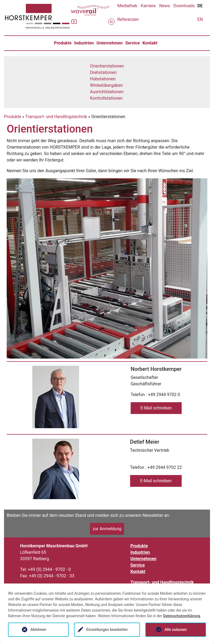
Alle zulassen (176, 630)
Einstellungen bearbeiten (107, 630)
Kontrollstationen (106, 98)
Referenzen (128, 19)
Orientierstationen (107, 66)
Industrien (84, 43)
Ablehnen (38, 630)
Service (133, 43)
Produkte (63, 43)
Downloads (184, 6)
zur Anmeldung (107, 529)
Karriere (148, 6)
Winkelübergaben (106, 85)
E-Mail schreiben (156, 408)
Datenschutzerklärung (182, 616)
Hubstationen (103, 79)
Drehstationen (103, 72)
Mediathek (127, 6)
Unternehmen (110, 43)
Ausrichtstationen (107, 92)
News (165, 6)
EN (200, 19)
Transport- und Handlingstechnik (56, 117)
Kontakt (150, 43)
